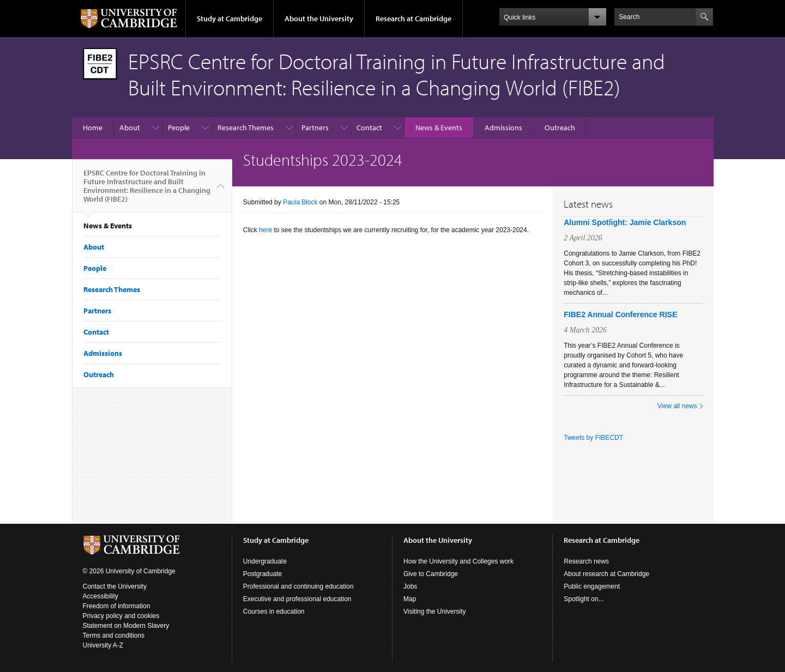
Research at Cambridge (413, 19)
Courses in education (274, 612)
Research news (586, 561)
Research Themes (246, 128)
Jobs (410, 586)
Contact (369, 128)
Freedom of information (117, 606)
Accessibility (101, 596)
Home (93, 128)
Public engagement (592, 586)
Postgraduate (262, 574)
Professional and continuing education (298, 586)
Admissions (503, 128)
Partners (315, 128)
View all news (677, 406)
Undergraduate (265, 561)
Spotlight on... (584, 599)
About (130, 128)
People (179, 128)
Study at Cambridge (230, 19)
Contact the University (115, 586)
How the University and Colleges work (458, 561)
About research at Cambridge (606, 574)
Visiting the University (435, 612)
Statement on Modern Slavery (126, 626)
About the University (319, 19)
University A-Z (103, 645)
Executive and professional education (297, 599)
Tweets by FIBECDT (593, 438)
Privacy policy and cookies (121, 616)
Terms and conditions (114, 635)
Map (410, 599)
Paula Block (300, 202)
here (265, 230)
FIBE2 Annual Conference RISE (620, 314)
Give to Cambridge (431, 574)
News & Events (439, 128)
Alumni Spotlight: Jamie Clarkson (625, 222)
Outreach (560, 128)
